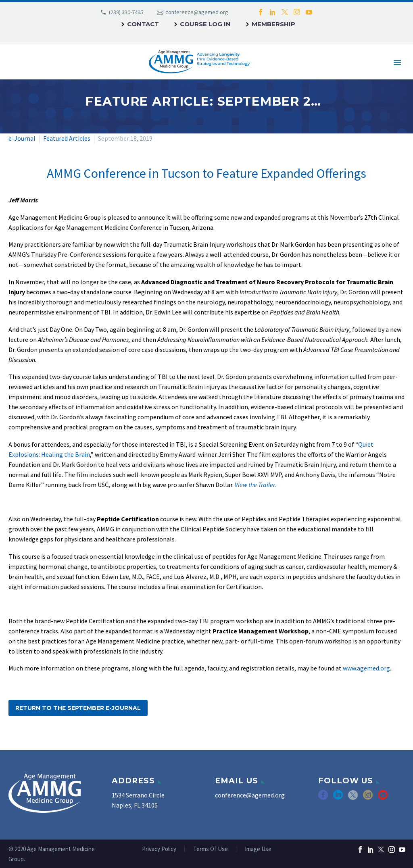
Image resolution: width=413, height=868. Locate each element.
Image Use (258, 849)
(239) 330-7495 (126, 12)
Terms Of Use (211, 849)
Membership (273, 24)
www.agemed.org (366, 668)
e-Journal (22, 138)
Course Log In (205, 24)
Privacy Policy (159, 849)
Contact (143, 24)
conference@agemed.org (197, 12)
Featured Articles (67, 138)
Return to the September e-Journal (78, 708)
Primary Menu (397, 62)
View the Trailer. (256, 485)
